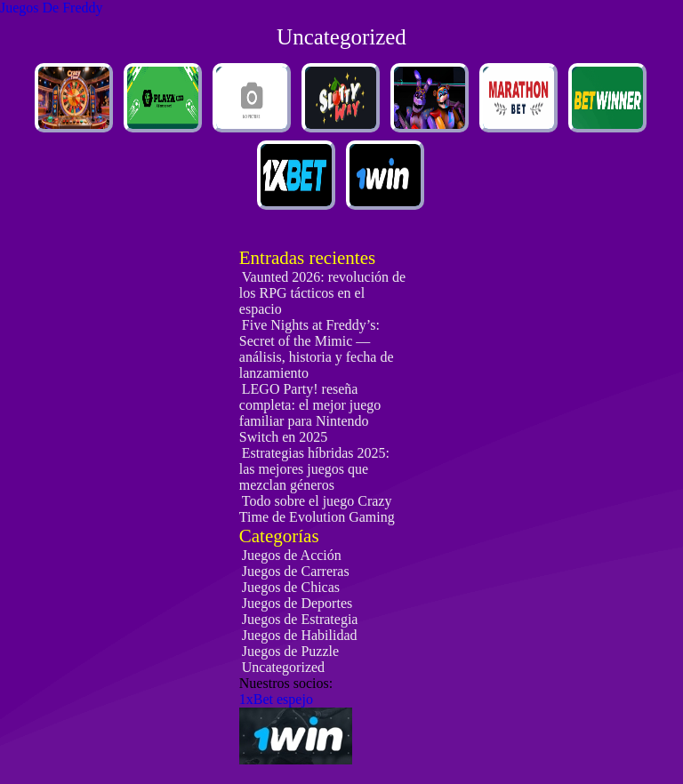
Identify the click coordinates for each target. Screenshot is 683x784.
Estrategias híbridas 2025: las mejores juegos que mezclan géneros (314, 469)
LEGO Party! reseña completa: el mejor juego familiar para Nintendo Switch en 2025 (310, 413)
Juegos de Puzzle (290, 651)
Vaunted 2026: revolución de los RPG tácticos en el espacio (322, 293)
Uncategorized (283, 667)
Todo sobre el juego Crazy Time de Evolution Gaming (317, 509)
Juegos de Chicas (291, 587)
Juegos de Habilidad (300, 635)
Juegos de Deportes (297, 603)
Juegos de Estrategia (300, 619)
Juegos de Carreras (296, 571)
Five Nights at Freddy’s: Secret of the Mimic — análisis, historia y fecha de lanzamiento (317, 349)
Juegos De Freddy (52, 8)
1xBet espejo (276, 699)
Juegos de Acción (292, 555)
